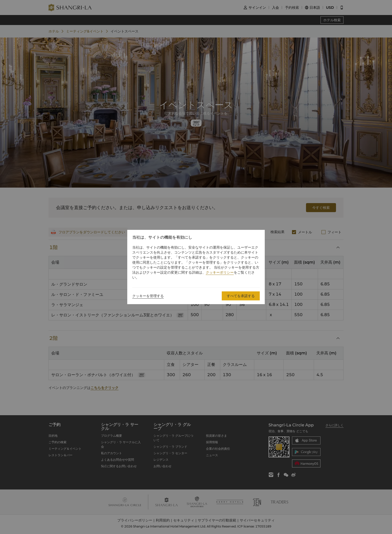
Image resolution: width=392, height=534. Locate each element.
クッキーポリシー (220, 272)
